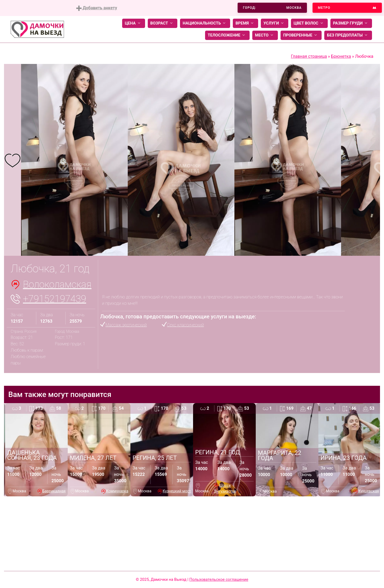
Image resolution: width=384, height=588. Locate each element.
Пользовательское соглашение (219, 579)
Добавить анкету (97, 8)
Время (245, 23)
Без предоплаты (348, 35)
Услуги (275, 23)
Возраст (163, 23)
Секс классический (186, 325)
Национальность (205, 23)
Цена (134, 23)
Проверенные (301, 35)
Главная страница (309, 56)
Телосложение (227, 35)
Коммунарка (117, 491)
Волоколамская (57, 285)
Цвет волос (309, 23)
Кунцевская (369, 491)
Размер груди (351, 23)
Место (265, 35)
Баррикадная (54, 491)
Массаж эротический (126, 325)
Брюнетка (341, 56)
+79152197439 (55, 299)
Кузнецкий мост (177, 491)
